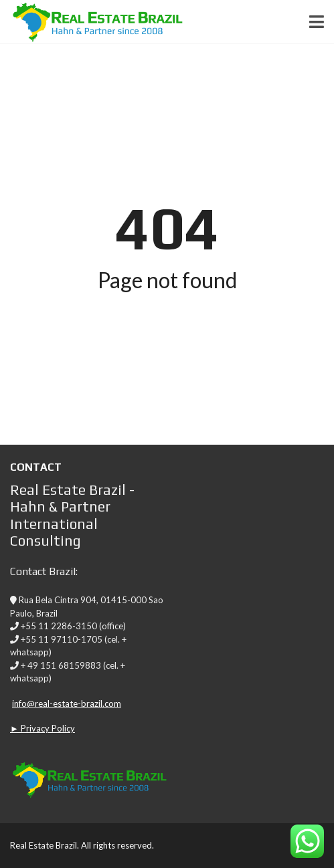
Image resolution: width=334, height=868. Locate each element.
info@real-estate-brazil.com (67, 703)
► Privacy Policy (43, 728)
